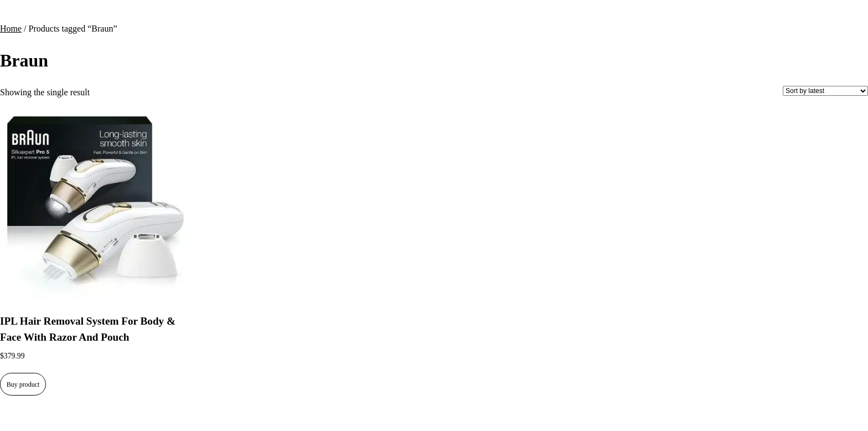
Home (11, 29)
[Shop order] (825, 91)
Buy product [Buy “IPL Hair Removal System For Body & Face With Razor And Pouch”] (23, 384)
